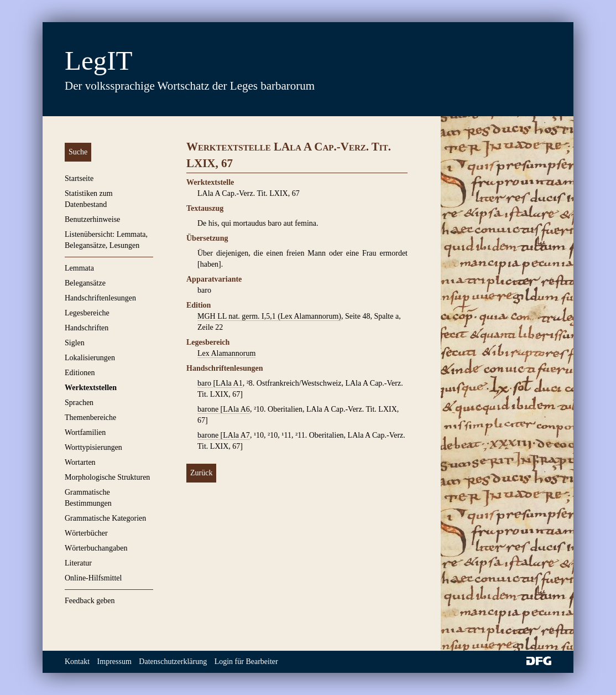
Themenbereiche (90, 417)
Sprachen (79, 403)
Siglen (75, 343)
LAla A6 (236, 409)
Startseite (79, 178)
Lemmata (79, 268)
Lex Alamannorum (226, 353)
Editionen (80, 373)
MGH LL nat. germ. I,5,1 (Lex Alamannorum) (269, 316)
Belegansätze (85, 283)
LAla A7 (236, 435)
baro (205, 383)
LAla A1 (229, 383)
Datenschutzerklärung (173, 662)
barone (209, 409)
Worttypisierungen (93, 447)
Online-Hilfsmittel (93, 578)
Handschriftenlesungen (100, 298)
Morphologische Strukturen (107, 477)
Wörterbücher (86, 533)
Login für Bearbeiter (246, 662)
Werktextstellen (91, 388)
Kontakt (77, 662)
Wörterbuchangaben (96, 548)
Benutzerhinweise (92, 219)
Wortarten (80, 462)
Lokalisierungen (90, 358)
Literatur (78, 563)
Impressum (114, 662)
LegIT (98, 61)
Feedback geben (90, 601)
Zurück (201, 473)
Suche (78, 152)
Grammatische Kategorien (105, 518)
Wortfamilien (85, 432)
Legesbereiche (87, 313)
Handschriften (87, 328)
